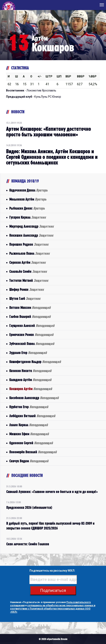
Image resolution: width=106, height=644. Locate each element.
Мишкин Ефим (29, 434)
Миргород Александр (31, 226)
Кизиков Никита (30, 371)
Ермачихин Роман (31, 335)
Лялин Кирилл (29, 425)
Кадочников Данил (28, 190)
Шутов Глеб (25, 299)
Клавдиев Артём (30, 380)
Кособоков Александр (34, 398)
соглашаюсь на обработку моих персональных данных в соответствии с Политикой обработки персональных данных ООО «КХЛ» (53, 609)
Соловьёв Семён (28, 271)
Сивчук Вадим (29, 461)
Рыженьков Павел (29, 253)
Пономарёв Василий (33, 452)
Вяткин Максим (30, 308)
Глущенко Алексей (32, 326)
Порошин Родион (29, 244)
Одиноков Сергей (31, 443)
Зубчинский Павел (32, 344)
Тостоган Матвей (29, 280)
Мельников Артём (28, 199)
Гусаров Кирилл (28, 217)
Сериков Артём (27, 262)
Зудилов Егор (28, 353)
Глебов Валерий (30, 317)
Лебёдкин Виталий (32, 416)
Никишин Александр (31, 235)
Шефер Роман (26, 290)
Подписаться (53, 590)
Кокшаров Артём (31, 389)
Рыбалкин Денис (27, 208)
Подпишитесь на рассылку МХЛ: (52, 571)
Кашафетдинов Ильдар (35, 362)
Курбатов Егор (29, 407)
